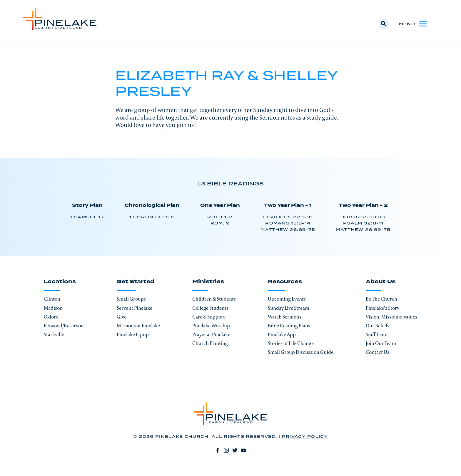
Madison (53, 308)
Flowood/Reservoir (64, 326)
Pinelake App (282, 334)
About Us (381, 282)
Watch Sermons (285, 317)
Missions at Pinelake (138, 326)
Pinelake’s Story (383, 308)
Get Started (136, 282)
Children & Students (214, 299)
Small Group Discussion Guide (301, 352)
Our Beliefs (378, 326)
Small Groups (131, 299)
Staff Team (377, 334)
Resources (285, 282)
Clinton (52, 299)
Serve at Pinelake (135, 308)
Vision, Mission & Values (391, 317)
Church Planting (210, 343)
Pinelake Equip (133, 334)
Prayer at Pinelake (211, 334)
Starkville (54, 334)
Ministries (208, 282)
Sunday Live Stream (289, 308)
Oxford (51, 317)
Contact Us (378, 352)
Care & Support (209, 317)
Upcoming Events (287, 299)
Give (122, 317)
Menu (413, 24)
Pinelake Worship (211, 326)
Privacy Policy (305, 437)
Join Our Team (381, 343)
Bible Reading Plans (289, 326)
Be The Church (381, 299)
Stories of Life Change (291, 343)
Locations (60, 282)
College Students (210, 308)
